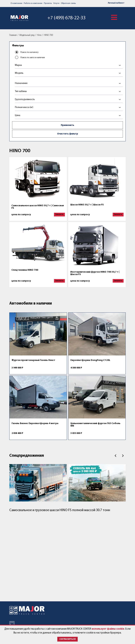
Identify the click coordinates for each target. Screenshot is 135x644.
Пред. (115, 456)
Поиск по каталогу (29, 52)
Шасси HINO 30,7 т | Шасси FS (87, 205)
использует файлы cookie (108, 629)
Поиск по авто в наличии (33, 58)
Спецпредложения (27, 456)
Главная (13, 35)
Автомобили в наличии (31, 304)
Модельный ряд (27, 35)
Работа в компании (33, 3)
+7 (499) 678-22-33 (67, 18)
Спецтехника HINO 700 (25, 270)
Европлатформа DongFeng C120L (90, 360)
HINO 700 (48, 35)
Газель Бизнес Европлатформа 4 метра (35, 423)
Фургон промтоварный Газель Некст (33, 360)
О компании (16, 3)
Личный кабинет (116, 3)
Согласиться (67, 639)
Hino (39, 35)
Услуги (56, 3)
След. (123, 456)
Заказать (59, 214)
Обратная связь (68, 3)
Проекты (48, 3)
